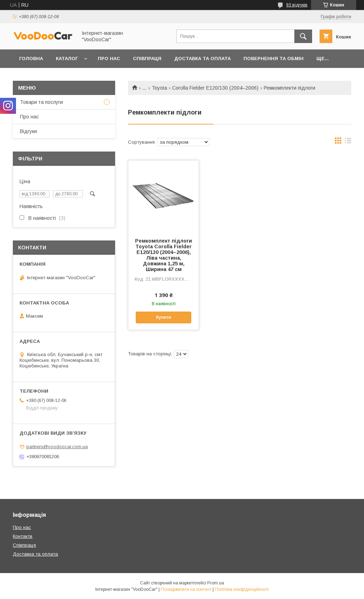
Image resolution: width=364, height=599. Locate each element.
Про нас (109, 59)
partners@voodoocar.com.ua (57, 447)
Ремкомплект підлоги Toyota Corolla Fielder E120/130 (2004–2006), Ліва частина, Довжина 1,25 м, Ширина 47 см (164, 255)
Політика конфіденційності (242, 589)
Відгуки (28, 131)
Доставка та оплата (202, 59)
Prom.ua (216, 583)
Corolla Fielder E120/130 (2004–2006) (215, 88)
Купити (164, 317)
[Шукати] (303, 36)
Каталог (67, 59)
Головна (31, 59)
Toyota (159, 88)
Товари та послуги (41, 102)
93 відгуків (297, 5)
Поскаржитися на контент (186, 589)
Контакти (23, 536)
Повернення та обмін (274, 59)
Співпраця (147, 59)
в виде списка (348, 142)
